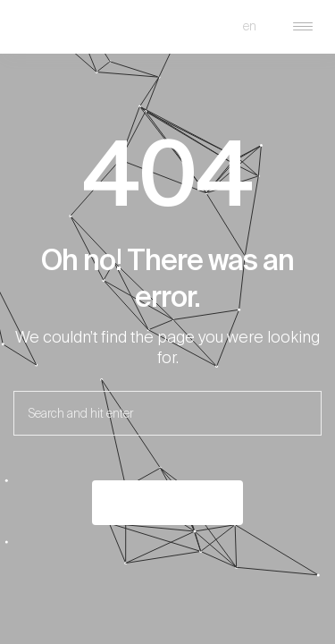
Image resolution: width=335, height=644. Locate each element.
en (250, 26)
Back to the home (167, 503)
